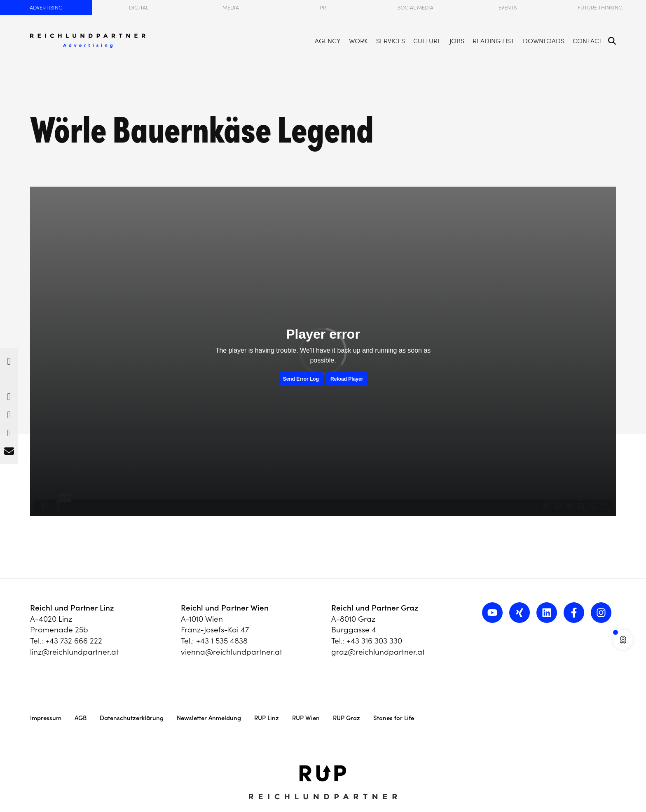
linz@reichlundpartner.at (74, 652)
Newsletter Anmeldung (209, 718)
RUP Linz (267, 718)
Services (391, 36)
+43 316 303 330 (374, 641)
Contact (588, 36)
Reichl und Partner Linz (72, 608)
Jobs (457, 36)
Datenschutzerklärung (132, 718)
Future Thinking (600, 8)
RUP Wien (306, 718)
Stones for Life (394, 718)
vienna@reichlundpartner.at (232, 652)
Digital (139, 8)
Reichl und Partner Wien (225, 608)
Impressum (46, 718)
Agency (328, 36)
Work (358, 36)
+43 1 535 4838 (222, 641)
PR (323, 8)
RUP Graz (346, 718)
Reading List (494, 36)
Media (231, 8)
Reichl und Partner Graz (375, 608)
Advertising (46, 8)
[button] (9, 359)
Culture (427, 36)
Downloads (544, 36)
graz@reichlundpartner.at (378, 652)
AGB (81, 718)
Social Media (415, 8)
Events (508, 8)
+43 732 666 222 (74, 641)
